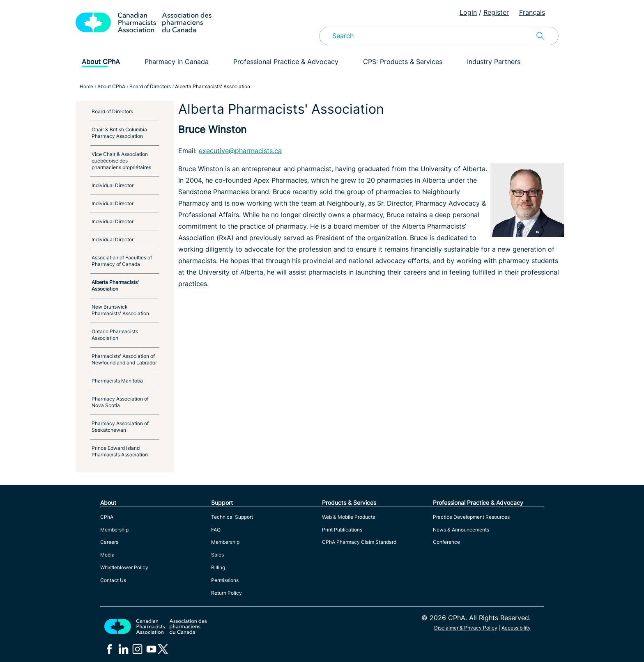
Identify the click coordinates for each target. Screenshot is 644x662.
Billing (218, 567)
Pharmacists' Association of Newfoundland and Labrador (124, 359)
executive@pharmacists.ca (240, 151)
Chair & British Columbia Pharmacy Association (119, 133)
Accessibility (516, 628)
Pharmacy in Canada (177, 62)
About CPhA (101, 62)
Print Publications (342, 530)
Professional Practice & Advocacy (286, 62)
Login (468, 12)
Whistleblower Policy (124, 567)
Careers (109, 542)
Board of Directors (112, 111)
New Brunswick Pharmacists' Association (120, 310)
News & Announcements (461, 530)
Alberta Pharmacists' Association (115, 285)
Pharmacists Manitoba (117, 381)
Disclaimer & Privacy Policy (466, 628)
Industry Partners (494, 62)
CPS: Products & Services (403, 62)
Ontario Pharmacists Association (115, 335)
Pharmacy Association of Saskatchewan (120, 427)
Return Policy (227, 593)
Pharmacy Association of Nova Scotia (120, 402)
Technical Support (232, 517)
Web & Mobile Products (348, 517)
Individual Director (113, 185)
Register (496, 12)
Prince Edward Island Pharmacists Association (120, 451)
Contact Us (113, 580)
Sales (217, 555)
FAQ (216, 530)
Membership (114, 530)
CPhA (107, 517)
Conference (446, 542)
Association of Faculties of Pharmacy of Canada (122, 261)
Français (532, 12)
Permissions (225, 580)
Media (107, 555)
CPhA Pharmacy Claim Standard (359, 542)
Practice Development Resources (471, 517)
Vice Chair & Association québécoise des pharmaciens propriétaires (121, 161)
